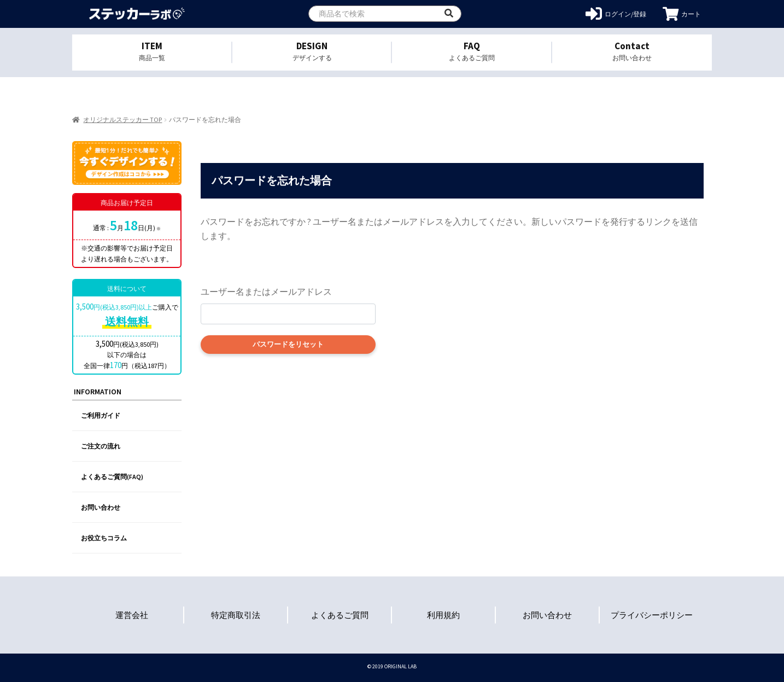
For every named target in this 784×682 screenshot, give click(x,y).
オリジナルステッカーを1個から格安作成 (136, 14)
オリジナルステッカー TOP (122, 120)
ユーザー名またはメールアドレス (266, 292)
